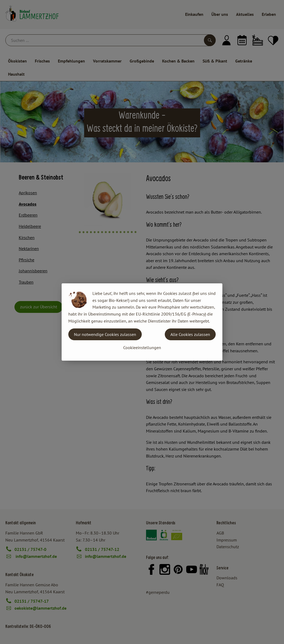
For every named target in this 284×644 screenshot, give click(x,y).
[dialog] (142, 322)
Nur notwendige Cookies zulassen (105, 334)
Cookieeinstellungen (142, 347)
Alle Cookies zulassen (190, 334)
